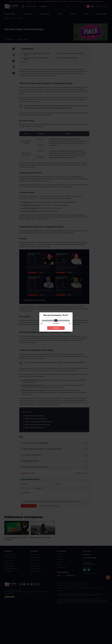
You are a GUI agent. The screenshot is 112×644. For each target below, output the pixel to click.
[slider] (56, 320)
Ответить (56, 328)
